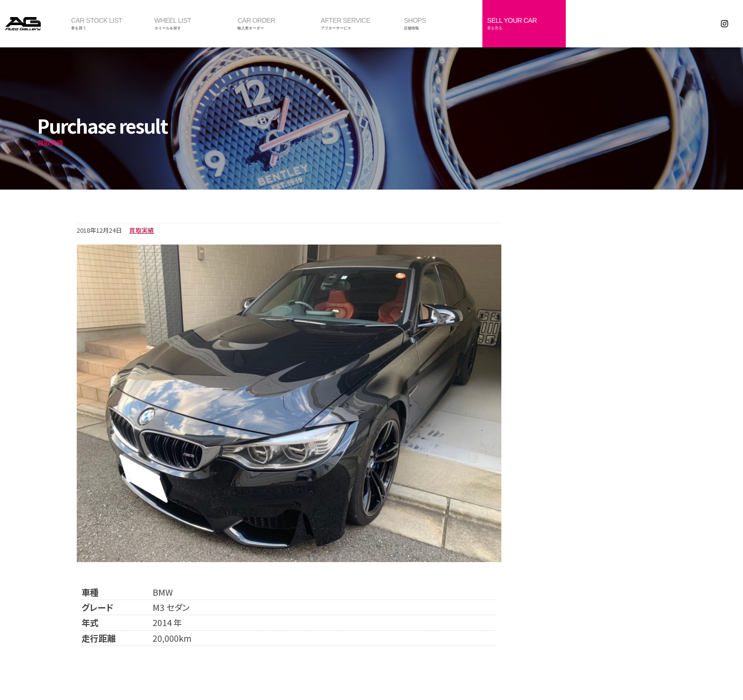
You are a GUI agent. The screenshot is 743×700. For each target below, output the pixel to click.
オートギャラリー (33, 24)
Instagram (725, 24)
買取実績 (142, 230)
